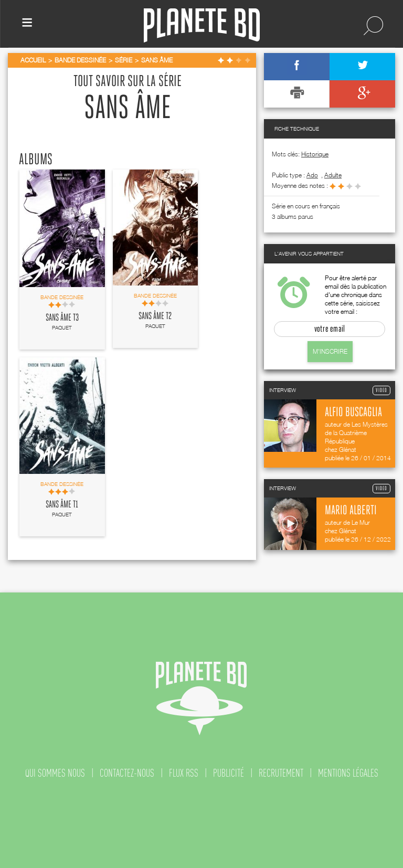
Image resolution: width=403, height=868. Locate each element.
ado (312, 175)
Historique (315, 154)
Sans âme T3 (62, 318)
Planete (202, 25)
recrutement (281, 773)
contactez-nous (127, 773)
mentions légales (348, 773)
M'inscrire (330, 351)
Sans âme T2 (155, 316)
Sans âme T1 (62, 505)
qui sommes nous (55, 773)
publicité (229, 773)
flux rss (184, 773)
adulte (333, 175)
